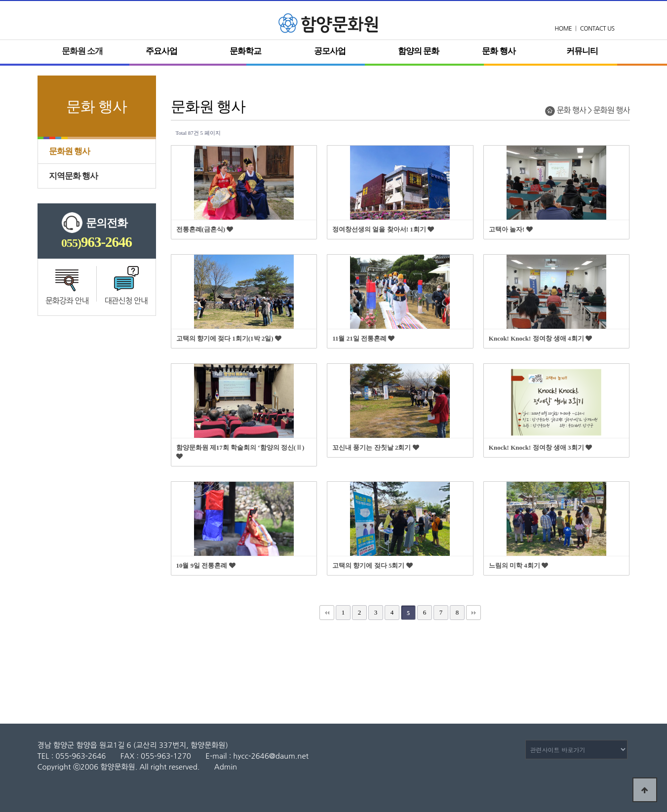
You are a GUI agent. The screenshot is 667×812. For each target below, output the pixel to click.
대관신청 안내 (126, 301)
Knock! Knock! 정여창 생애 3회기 (540, 447)
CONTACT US (597, 29)
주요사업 (161, 51)
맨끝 (473, 613)
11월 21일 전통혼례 (363, 338)
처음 (327, 613)
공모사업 (330, 51)
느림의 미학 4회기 (518, 565)
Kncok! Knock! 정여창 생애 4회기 (540, 338)
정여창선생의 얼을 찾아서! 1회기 (383, 229)
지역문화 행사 (73, 176)
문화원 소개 (82, 51)
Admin (226, 767)
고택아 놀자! (511, 229)
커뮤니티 (582, 51)
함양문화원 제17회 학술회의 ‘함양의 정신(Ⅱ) (240, 452)
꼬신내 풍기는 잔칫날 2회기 (375, 447)
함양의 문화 (418, 51)
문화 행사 (498, 51)
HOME (564, 29)
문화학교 (245, 51)
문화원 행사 (69, 151)
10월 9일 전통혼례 (206, 565)
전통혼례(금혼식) (205, 229)
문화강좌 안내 (67, 301)
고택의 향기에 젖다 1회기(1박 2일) (229, 338)
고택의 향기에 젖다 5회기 (372, 565)
